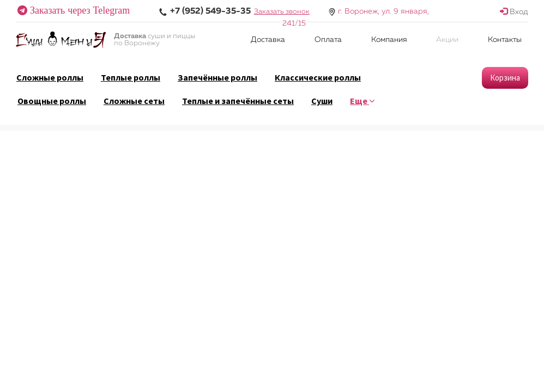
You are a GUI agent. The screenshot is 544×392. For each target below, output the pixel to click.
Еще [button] (362, 101)
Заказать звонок (282, 12)
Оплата (328, 40)
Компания (389, 40)
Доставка (268, 40)
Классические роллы (318, 77)
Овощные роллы (52, 101)
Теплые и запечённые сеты (238, 101)
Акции (447, 40)
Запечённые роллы (217, 77)
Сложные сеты (134, 101)
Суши (322, 101)
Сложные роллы (50, 77)
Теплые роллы (131, 77)
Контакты (505, 40)
